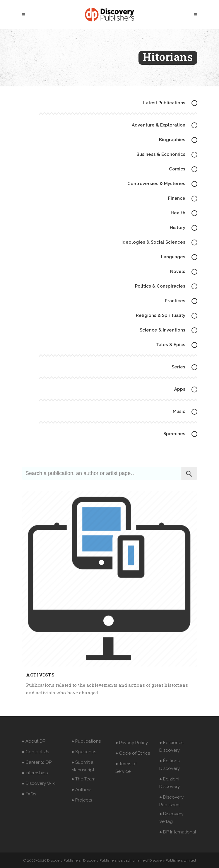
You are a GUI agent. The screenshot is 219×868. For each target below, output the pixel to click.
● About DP (34, 741)
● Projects (82, 800)
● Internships (35, 773)
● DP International (178, 832)
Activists (40, 675)
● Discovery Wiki (39, 783)
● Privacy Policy (132, 743)
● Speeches (84, 752)
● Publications (86, 741)
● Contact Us (35, 752)
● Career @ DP (37, 762)
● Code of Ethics (133, 753)
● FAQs (29, 794)
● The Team (83, 779)
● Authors (81, 790)
